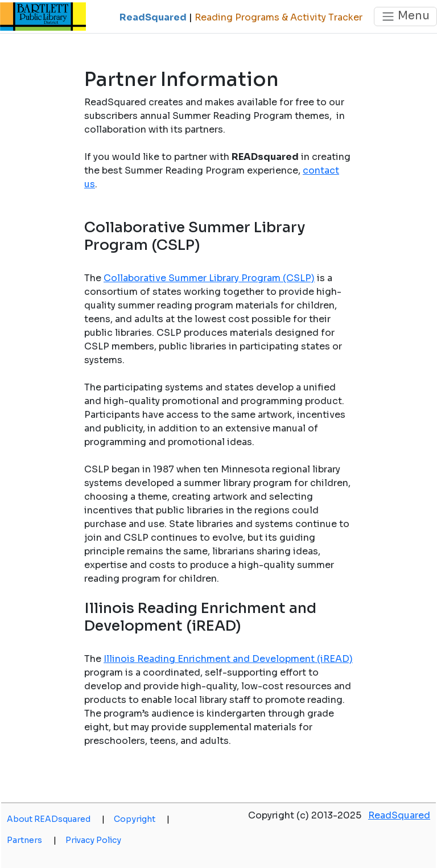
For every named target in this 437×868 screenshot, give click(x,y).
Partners (32, 840)
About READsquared (56, 819)
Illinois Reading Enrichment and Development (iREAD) (228, 659)
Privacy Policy (93, 840)
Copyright (142, 819)
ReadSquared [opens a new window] (399, 815)
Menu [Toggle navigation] (405, 16)
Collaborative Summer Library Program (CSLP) (209, 278)
